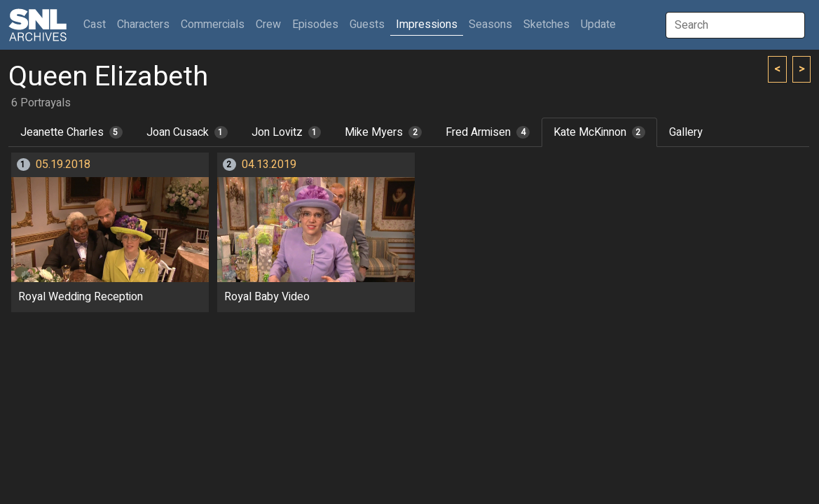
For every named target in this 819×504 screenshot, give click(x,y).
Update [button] (598, 24)
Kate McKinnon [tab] (599, 132)
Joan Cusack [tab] (187, 132)
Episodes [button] (315, 24)
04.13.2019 (269, 164)
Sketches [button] (546, 24)
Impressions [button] (427, 24)
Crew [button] (268, 24)
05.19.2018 (63, 164)
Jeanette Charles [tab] (71, 132)
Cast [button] (97, 24)
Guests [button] (367, 24)
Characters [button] (143, 24)
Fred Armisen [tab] (488, 132)
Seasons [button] (490, 24)
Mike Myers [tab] (383, 132)
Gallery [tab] (686, 132)
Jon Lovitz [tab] (287, 132)
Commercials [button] (213, 24)
